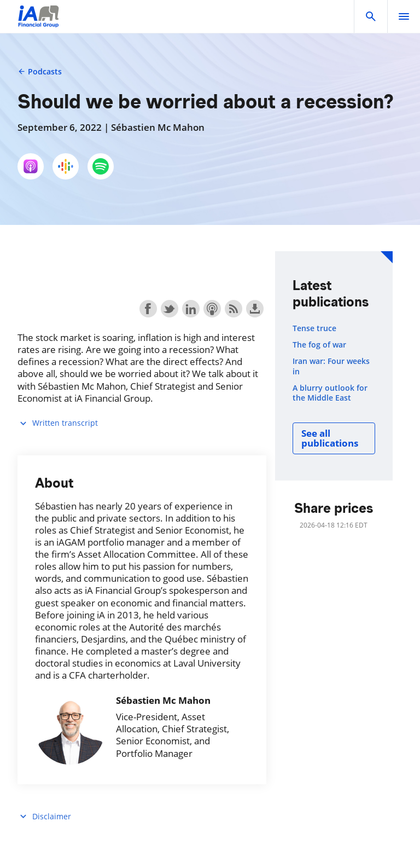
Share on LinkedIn (191, 309)
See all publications (330, 438)
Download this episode (255, 309)
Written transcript (58, 423)
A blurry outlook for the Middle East (330, 393)
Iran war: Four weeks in (331, 366)
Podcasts (40, 71)
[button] (371, 16)
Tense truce (314, 328)
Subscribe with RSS (234, 309)
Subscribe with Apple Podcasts (212, 309)
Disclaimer (44, 816)
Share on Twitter (170, 309)
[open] (404, 16)
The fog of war (319, 345)
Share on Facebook (148, 309)
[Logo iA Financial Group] (39, 23)
